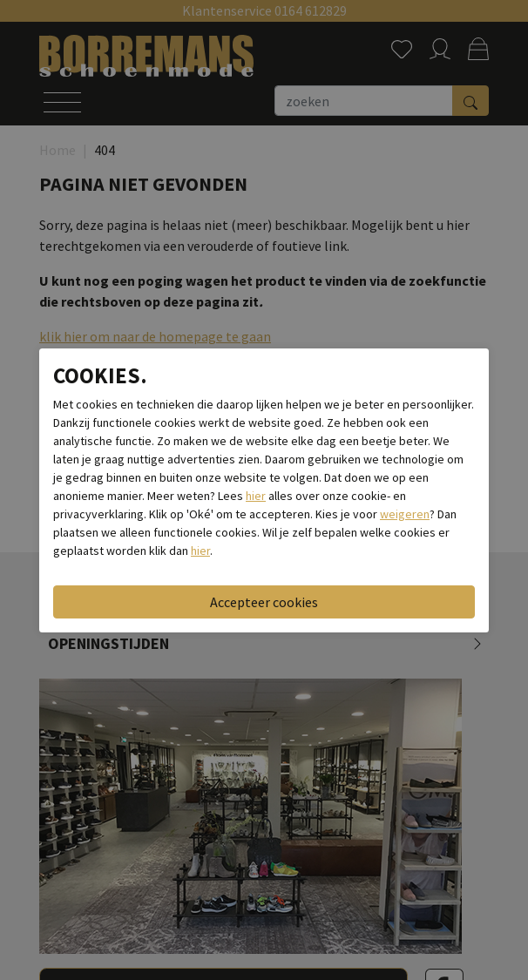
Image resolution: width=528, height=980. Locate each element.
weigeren (405, 514)
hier (256, 496)
